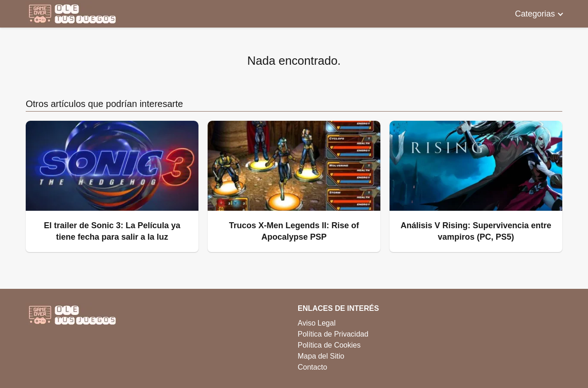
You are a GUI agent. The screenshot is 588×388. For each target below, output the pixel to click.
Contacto (312, 367)
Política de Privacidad (333, 334)
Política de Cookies (329, 345)
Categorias (535, 14)
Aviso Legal (317, 323)
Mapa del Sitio (321, 356)
